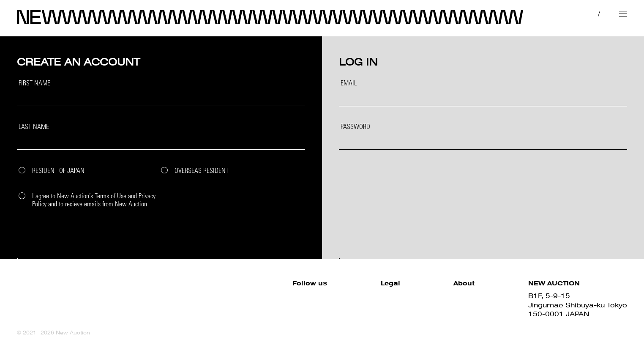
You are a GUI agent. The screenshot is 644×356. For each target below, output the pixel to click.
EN (597, 13)
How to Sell (454, 305)
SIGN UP (159, 234)
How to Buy (454, 296)
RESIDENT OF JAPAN (58, 171)
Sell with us (454, 314)
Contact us (453, 332)
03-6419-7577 (554, 323)
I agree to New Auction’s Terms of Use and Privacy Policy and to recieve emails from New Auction (94, 201)
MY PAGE (546, 13)
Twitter (226, 305)
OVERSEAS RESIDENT (202, 171)
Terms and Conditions (342, 305)
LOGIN (481, 234)
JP (581, 13)
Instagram (232, 314)
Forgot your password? (368, 157)
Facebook (232, 296)
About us (450, 323)
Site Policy (322, 296)
